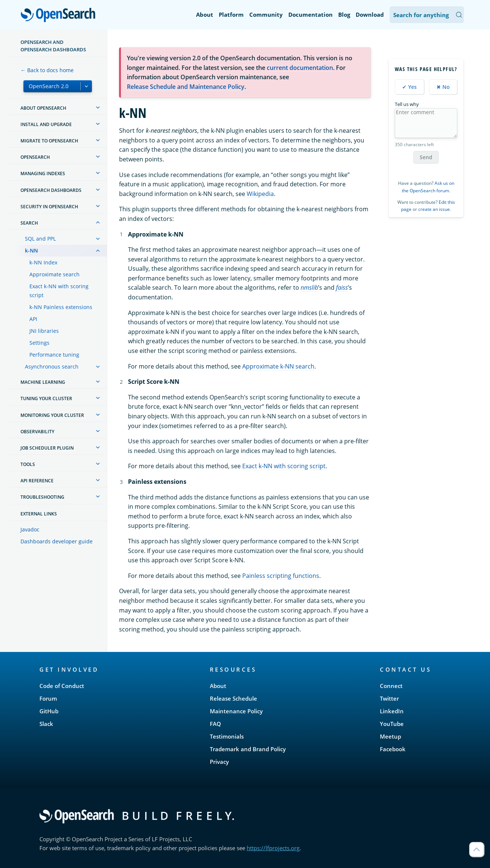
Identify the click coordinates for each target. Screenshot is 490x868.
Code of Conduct (62, 686)
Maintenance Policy (236, 711)
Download (370, 15)
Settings (39, 343)
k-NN (31, 250)
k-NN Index (43, 262)
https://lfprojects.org (273, 848)
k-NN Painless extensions (61, 307)
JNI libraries (44, 331)
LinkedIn (392, 711)
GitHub (49, 711)
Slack (46, 724)
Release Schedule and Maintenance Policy (186, 87)
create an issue (434, 209)
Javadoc (30, 529)
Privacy (219, 762)
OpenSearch (60, 16)
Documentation (310, 15)
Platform (231, 15)
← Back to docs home (47, 70)
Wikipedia (260, 194)
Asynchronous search (52, 367)
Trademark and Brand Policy (248, 749)
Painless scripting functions (281, 576)
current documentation (300, 68)
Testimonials (227, 736)
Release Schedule (233, 698)
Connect (391, 686)
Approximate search (55, 274)
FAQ (215, 724)
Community (266, 15)
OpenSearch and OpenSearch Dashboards (53, 46)
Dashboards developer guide (57, 541)
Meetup (390, 736)
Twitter (389, 698)
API (33, 319)
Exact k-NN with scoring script (59, 291)
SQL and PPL (40, 239)
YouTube (392, 724)
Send (426, 157)
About (205, 15)
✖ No (443, 87)
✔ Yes (409, 87)
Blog (344, 15)
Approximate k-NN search (278, 366)
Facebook (393, 749)
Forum (48, 698)
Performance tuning (54, 355)
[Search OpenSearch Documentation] (427, 15)
